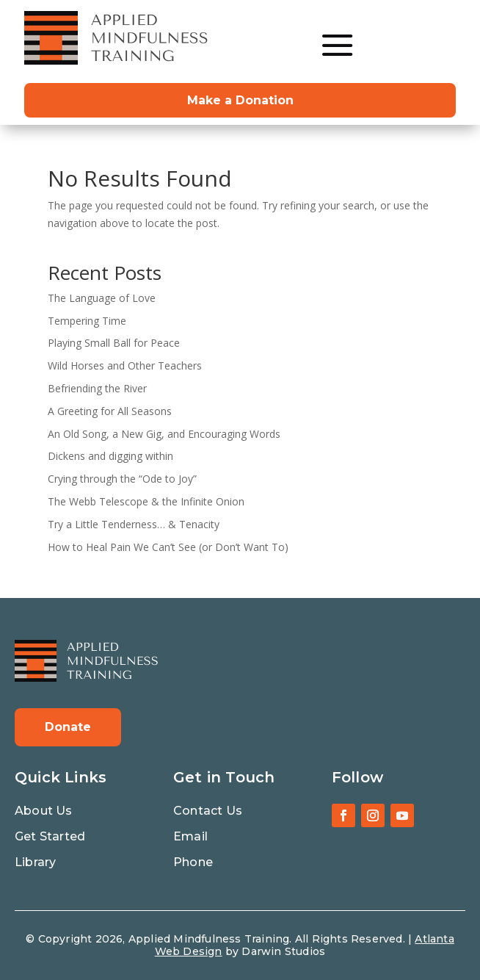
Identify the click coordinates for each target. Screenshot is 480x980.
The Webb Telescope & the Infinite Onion (146, 501)
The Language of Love (102, 298)
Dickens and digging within (110, 456)
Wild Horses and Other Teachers (125, 365)
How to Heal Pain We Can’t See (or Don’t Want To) (168, 547)
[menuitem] (338, 45)
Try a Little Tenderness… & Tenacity (134, 524)
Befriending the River (97, 388)
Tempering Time (87, 321)
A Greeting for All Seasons (110, 411)
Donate (68, 727)
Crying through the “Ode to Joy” (122, 479)
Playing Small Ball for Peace (114, 343)
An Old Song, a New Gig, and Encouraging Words (164, 434)
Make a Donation (240, 100)
